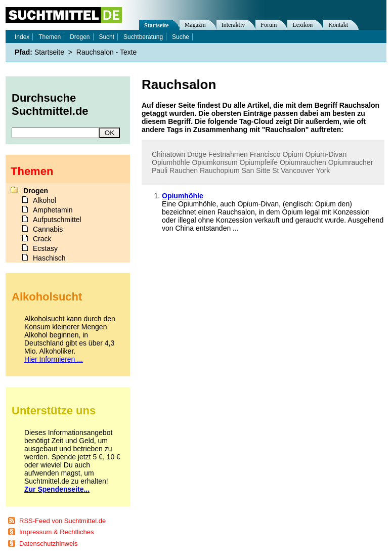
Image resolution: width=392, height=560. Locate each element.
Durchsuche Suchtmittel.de (50, 104)
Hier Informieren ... (54, 359)
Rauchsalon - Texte (107, 52)
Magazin (195, 25)
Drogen (80, 37)
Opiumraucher (351, 162)
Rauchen (184, 170)
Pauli (160, 170)
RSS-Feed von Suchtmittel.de (62, 521)
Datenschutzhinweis (49, 544)
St (275, 170)
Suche (181, 37)
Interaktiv (233, 25)
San (248, 170)
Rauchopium (220, 170)
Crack (42, 239)
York (323, 170)
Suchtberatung (143, 37)
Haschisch (49, 258)
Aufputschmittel (57, 220)
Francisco (265, 154)
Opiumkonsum (214, 162)
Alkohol (45, 200)
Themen (50, 37)
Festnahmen (228, 154)
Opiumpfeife (259, 162)
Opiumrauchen (303, 162)
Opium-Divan (326, 154)
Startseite (157, 25)
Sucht (106, 37)
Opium (293, 154)
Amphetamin (53, 210)
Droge (197, 154)
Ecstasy (45, 248)
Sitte (263, 170)
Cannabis (48, 229)
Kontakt (338, 25)
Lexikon (302, 25)
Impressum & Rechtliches (56, 532)
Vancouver (297, 170)
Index (22, 37)
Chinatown (168, 154)
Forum (269, 25)
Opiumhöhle (171, 162)
